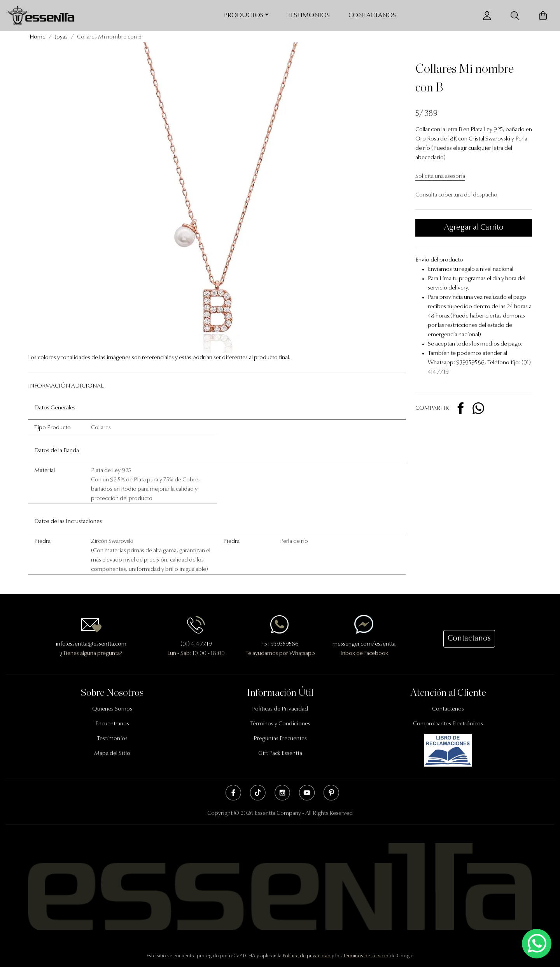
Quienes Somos (112, 709)
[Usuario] (487, 16)
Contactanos (372, 15)
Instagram (282, 793)
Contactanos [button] (469, 639)
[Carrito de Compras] (543, 16)
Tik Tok (258, 793)
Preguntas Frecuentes (280, 739)
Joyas (61, 37)
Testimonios (309, 15)
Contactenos (448, 709)
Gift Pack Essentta (280, 754)
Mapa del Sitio (112, 754)
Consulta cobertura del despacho (456, 195)
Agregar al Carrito (474, 228)
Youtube (307, 793)
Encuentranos (112, 724)
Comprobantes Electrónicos (448, 724)
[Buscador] (515, 16)
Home (38, 37)
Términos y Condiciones (280, 724)
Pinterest (331, 793)
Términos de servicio (366, 956)
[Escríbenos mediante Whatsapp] (537, 944)
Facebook (233, 793)
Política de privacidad (307, 956)
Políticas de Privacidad (280, 709)
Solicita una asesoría (440, 176)
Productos (244, 15)
